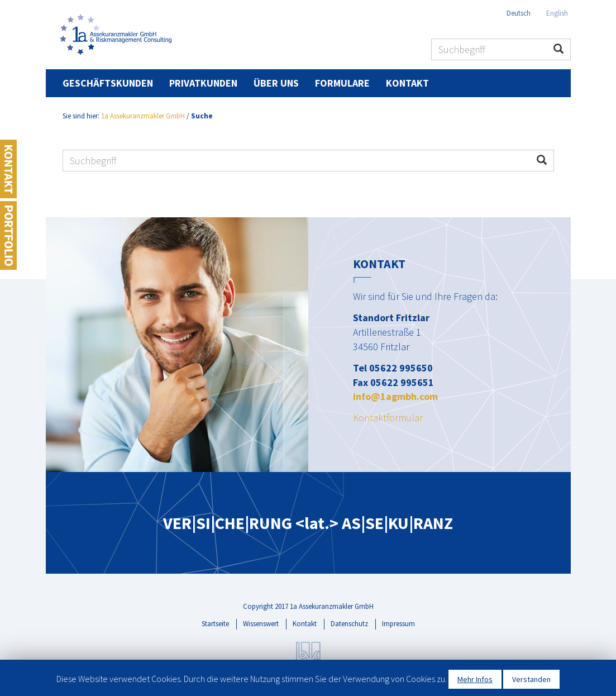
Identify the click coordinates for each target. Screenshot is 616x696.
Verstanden (531, 679)
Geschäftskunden (108, 83)
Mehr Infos (475, 679)
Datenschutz (349, 624)
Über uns (276, 83)
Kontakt (407, 83)
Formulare (342, 83)
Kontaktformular (388, 418)
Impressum (398, 624)
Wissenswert (261, 624)
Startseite (215, 624)
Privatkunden (203, 83)
